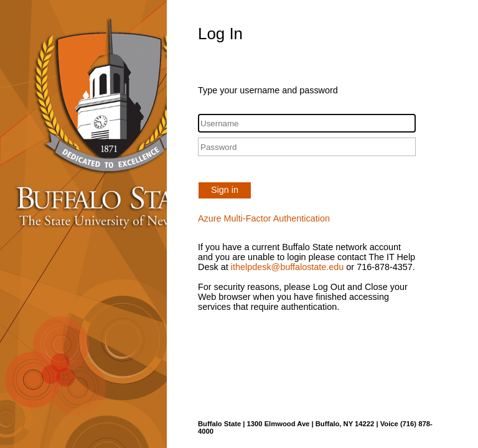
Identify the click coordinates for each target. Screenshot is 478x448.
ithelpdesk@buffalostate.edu (288, 267)
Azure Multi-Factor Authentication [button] (264, 218)
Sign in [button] (225, 190)
